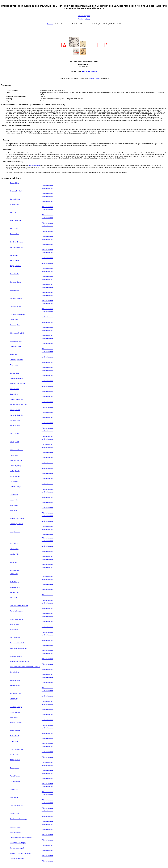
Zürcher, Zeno (15, 814)
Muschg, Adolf (15, 554)
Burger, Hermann (16, 266)
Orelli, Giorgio (14, 582)
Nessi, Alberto (14, 570)
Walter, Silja (14, 741)
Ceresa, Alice (14, 290)
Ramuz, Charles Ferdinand (19, 606)
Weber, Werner (15, 760)
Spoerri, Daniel (15, 685)
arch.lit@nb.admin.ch (90, 71)
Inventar (50, 24)
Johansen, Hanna (16, 460)
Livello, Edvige (15, 476)
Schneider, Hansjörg (17, 656)
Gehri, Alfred (14, 394)
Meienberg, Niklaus (16, 524)
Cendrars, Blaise (15, 282)
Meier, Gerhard (15, 532)
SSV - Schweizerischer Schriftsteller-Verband (25, 667)
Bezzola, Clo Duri (16, 191)
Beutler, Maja (14, 183)
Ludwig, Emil (14, 495)
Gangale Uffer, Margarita (18, 384)
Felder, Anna (14, 354)
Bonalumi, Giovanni (16, 242)
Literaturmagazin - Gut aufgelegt (21, 837)
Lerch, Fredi (14, 481)
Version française (84, 16)
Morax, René (14, 549)
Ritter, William (14, 624)
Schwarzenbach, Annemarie (19, 662)
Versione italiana (84, 19)
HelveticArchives (94, 78)
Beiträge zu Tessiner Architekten (21, 853)
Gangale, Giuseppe (16, 378)
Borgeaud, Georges (16, 247)
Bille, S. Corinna (15, 221)
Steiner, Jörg (14, 699)
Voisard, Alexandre (16, 723)
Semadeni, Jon (15, 672)
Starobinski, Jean (16, 693)
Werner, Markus (15, 781)
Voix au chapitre (15, 832)
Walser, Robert (15, 731)
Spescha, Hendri (15, 680)
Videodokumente (47, 185)
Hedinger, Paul (15, 420)
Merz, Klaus (14, 544)
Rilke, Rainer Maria (16, 619)
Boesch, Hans (15, 234)
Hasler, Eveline (15, 410)
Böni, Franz (14, 229)
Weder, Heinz (14, 768)
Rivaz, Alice (14, 630)
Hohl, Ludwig (14, 434)
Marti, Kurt (13, 510)
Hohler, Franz (14, 442)
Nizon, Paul (14, 574)
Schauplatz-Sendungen (18, 843)
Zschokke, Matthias (16, 806)
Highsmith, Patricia (16, 415)
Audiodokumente (47, 188)
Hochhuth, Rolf (15, 426)
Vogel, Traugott (15, 712)
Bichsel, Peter (14, 204)
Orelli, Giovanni (15, 587)
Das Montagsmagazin (17, 848)
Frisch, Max (14, 365)
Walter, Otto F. (15, 736)
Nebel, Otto (14, 562)
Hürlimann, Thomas (16, 450)
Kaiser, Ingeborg (15, 466)
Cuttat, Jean (14, 320)
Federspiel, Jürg (15, 346)
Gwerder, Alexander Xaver (19, 405)
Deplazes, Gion (15, 325)
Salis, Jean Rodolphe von (18, 648)
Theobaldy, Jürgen (16, 707)
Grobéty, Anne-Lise (16, 399)
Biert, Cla (13, 212)
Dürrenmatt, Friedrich (17, 333)
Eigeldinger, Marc (16, 341)
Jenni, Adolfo (14, 455)
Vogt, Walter (14, 717)
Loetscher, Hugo (15, 487)
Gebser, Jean (14, 389)
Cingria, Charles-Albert (18, 314)
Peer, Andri (14, 598)
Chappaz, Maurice (16, 298)
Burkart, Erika (14, 274)
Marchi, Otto (14, 505)
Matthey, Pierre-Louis (17, 519)
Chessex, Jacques (16, 306)
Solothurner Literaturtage (18, 819)
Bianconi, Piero (15, 199)
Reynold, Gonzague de (18, 611)
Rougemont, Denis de (17, 643)
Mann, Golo (14, 500)
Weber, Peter (14, 755)
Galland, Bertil (15, 373)
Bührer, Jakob (14, 261)
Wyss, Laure (14, 797)
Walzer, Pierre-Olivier (17, 749)
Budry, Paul (14, 255)
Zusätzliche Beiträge (17, 858)
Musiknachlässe (15, 827)
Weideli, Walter (15, 776)
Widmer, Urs (14, 789)
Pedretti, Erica (15, 592)
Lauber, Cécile (15, 471)
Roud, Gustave (15, 638)
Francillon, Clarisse (16, 360)
